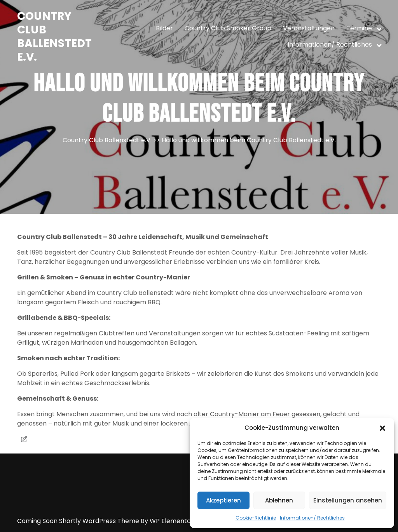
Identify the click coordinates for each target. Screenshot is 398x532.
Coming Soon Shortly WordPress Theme (79, 521)
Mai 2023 (189, 531)
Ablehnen (279, 500)
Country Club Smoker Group (228, 28)
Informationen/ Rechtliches (312, 518)
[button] (382, 428)
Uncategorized (216, 531)
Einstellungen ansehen (348, 500)
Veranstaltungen (309, 28)
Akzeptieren (223, 500)
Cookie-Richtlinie (256, 518)
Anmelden (202, 531)
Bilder (164, 28)
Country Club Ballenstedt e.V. (54, 37)
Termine (359, 28)
